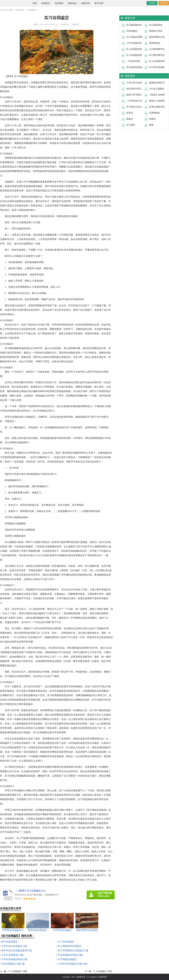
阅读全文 (65, 24)
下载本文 (75, 24)
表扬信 (152, 119)
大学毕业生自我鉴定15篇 (14, 946)
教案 (151, 125)
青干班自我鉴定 (9, 941)
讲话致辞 (59, 3)
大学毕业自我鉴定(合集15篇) (73, 964)
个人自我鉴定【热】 (103, 971)
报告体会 (72, 3)
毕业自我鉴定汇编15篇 (13, 964)
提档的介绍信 (156, 31)
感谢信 (130, 119)
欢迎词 (130, 113)
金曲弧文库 (81, 977)
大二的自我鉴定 (66, 941)
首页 (35, 3)
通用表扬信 (155, 43)
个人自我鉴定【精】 (18, 971)
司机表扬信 (132, 31)
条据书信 (86, 3)
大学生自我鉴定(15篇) (13, 955)
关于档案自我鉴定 (67, 959)
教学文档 (99, 3)
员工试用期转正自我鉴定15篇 (73, 950)
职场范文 (46, 3)
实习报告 (131, 125)
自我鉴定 (32, 10)
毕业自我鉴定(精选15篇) (70, 955)
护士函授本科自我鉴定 (70, 946)
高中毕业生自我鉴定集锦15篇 (17, 950)
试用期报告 (155, 113)
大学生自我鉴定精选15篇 (14, 959)
